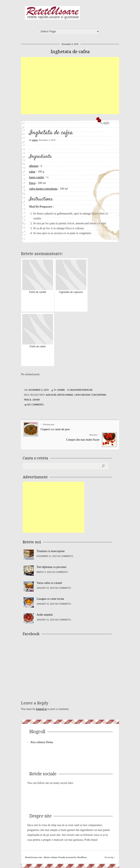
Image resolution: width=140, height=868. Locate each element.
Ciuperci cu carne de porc (55, 429)
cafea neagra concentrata (43, 189)
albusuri (34, 166)
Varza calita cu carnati (49, 583)
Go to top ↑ (110, 857)
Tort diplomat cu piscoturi (52, 567)
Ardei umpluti (45, 615)
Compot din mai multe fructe (83, 440)
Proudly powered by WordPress (73, 857)
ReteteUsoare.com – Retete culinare (52, 13)
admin (35, 140)
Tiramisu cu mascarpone (51, 551)
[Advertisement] (80, 86)
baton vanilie (37, 177)
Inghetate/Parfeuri (81, 390)
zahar (32, 172)
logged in (41, 709)
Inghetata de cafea (70, 52)
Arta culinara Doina (42, 742)
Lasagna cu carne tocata (50, 599)
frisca (32, 183)
